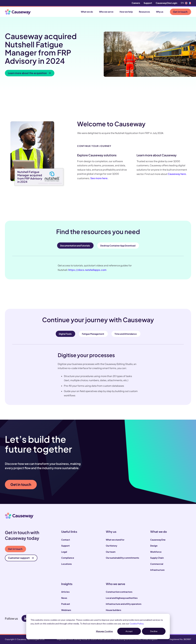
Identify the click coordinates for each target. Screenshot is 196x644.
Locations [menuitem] (66, 564)
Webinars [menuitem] (66, 610)
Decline (154, 631)
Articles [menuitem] (65, 592)
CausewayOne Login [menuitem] (166, 3)
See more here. (99, 178)
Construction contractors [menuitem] (119, 592)
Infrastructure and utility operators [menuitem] (124, 604)
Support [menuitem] (148, 3)
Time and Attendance (126, 334)
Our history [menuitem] (111, 546)
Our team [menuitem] (111, 552)
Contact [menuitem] (66, 540)
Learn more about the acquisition (29, 73)
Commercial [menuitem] (157, 564)
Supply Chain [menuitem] (157, 558)
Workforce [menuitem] (156, 552)
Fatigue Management (93, 334)
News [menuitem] (64, 598)
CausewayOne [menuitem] (158, 540)
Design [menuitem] (154, 546)
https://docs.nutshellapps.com (87, 270)
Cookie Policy (137, 624)
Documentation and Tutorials (75, 246)
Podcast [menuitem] (66, 604)
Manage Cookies (105, 631)
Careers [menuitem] (136, 3)
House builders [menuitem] (113, 610)
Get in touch (180, 12)
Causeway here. (177, 174)
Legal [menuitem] (64, 552)
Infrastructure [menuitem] (157, 570)
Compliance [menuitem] (68, 558)
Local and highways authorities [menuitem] (122, 598)
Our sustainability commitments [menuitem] (122, 558)
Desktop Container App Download (118, 246)
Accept (129, 631)
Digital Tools (65, 334)
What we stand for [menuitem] (115, 540)
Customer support (21, 558)
